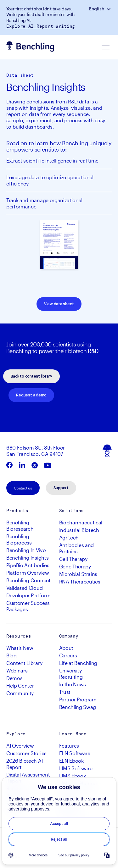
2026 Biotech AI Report (24, 764)
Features (69, 746)
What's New (20, 648)
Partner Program (78, 699)
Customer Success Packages (28, 606)
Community (20, 693)
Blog (11, 655)
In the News (73, 684)
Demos (14, 678)
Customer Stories (26, 753)
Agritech (69, 537)
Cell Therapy (73, 559)
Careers (68, 655)
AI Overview (20, 746)
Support (61, 488)
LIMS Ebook (73, 776)
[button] (109, 9)
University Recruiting (71, 674)
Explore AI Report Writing (41, 26)
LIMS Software (76, 768)
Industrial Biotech (79, 530)
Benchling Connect (28, 580)
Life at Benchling (78, 663)
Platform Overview (28, 573)
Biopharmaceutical (81, 522)
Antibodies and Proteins (77, 548)
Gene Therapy (75, 566)
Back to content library (31, 376)
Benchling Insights (27, 558)
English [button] (97, 9)
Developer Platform (28, 595)
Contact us (23, 488)
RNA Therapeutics (80, 581)
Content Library (24, 663)
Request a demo (31, 395)
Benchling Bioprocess (19, 539)
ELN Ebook (71, 761)
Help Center (20, 686)
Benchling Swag (78, 707)
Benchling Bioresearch (20, 525)
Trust (65, 692)
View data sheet (59, 304)
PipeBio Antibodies (28, 565)
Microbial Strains (78, 574)
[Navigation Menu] (105, 47)
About (66, 648)
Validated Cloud (24, 588)
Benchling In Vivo (26, 550)
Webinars (17, 670)
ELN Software (75, 753)
